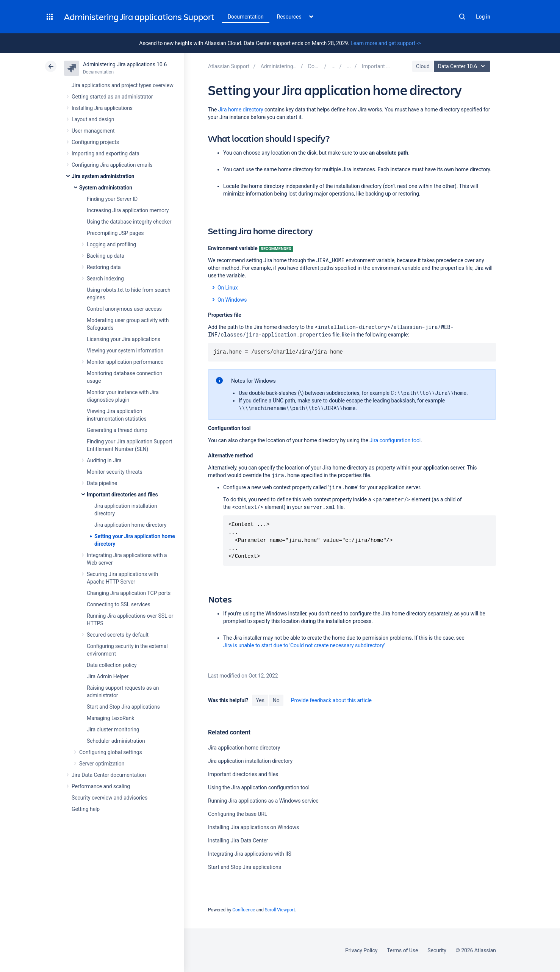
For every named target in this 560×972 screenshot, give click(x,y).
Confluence (244, 910)
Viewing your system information (125, 351)
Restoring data (104, 267)
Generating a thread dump (117, 430)
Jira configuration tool (395, 440)
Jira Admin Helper (108, 676)
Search (462, 17)
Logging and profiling (111, 244)
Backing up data (106, 256)
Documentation (246, 17)
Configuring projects (95, 142)
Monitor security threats (115, 472)
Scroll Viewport (280, 910)
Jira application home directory (130, 525)
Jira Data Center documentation (109, 775)
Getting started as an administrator (112, 97)
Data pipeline (102, 483)
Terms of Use (402, 950)
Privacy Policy (361, 950)
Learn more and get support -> (386, 43)
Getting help (86, 809)
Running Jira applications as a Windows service (263, 801)
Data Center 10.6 (463, 66)
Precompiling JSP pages (115, 233)
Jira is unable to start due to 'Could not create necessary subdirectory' (304, 645)
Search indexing (105, 279)
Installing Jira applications (102, 108)
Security (437, 950)
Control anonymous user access (124, 309)
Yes (260, 700)
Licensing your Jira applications (124, 339)
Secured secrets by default (118, 635)
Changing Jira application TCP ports (129, 593)
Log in (483, 17)
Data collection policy (112, 665)
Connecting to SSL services (119, 604)
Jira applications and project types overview (123, 85)
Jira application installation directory (250, 761)
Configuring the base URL (238, 814)
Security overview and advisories (109, 798)
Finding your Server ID (112, 199)
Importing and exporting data (106, 153)
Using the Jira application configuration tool (259, 787)
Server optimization (102, 764)
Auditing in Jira (104, 460)
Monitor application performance (125, 362)
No (276, 700)
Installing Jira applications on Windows (253, 827)
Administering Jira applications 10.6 (125, 64)
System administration (106, 188)
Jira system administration (103, 176)
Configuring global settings (111, 752)
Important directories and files (122, 495)
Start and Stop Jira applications (123, 707)
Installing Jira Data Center (238, 841)
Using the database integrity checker (129, 222)
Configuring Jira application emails (112, 165)
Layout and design (93, 119)
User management (93, 131)
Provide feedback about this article (331, 700)
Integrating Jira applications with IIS (250, 854)
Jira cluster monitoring (113, 729)
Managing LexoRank (110, 718)
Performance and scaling (101, 786)
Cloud (423, 66)
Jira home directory (241, 110)
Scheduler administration (116, 741)
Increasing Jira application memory (128, 210)
